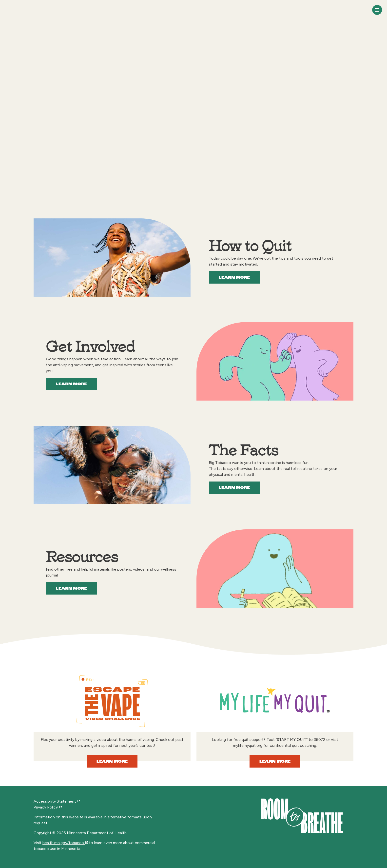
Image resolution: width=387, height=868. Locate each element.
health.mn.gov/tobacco (65, 843)
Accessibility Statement (57, 801)
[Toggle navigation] (377, 10)
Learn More (234, 278)
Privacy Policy (48, 807)
